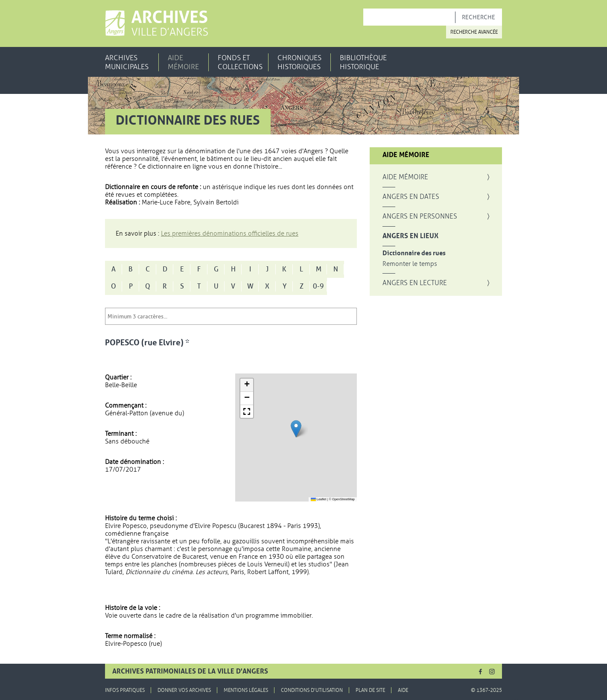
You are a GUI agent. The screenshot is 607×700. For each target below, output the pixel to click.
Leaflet (319, 499)
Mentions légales (246, 690)
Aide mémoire (183, 62)
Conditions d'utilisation (312, 690)
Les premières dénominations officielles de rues (230, 233)
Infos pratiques (125, 690)
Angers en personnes (420, 216)
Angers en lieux (410, 236)
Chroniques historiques (299, 62)
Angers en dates (411, 197)
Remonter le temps (410, 264)
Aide (403, 690)
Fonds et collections (240, 62)
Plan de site (370, 690)
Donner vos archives (184, 690)
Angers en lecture (415, 283)
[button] (296, 429)
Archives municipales (127, 62)
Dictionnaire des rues (414, 253)
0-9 (318, 286)
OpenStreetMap (343, 499)
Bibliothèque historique (363, 62)
